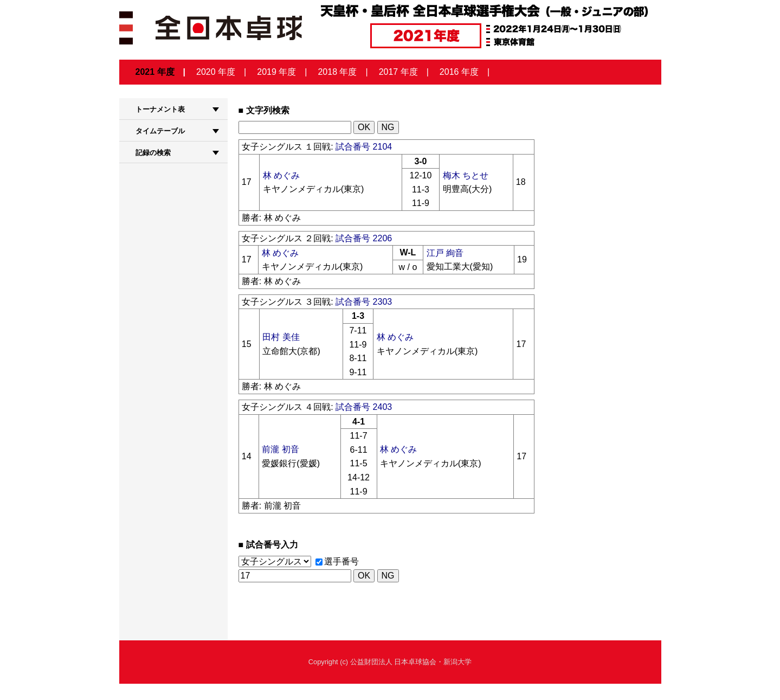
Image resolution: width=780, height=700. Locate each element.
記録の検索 (153, 153)
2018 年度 (337, 72)
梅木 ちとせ (466, 175)
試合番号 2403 (364, 407)
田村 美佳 (281, 337)
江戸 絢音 (445, 253)
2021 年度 (155, 72)
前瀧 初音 (280, 449)
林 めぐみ (281, 175)
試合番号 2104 (364, 147)
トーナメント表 (160, 109)
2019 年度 (276, 72)
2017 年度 (398, 72)
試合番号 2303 (364, 302)
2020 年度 (216, 72)
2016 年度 (459, 72)
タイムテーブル (160, 131)
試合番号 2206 (364, 238)
